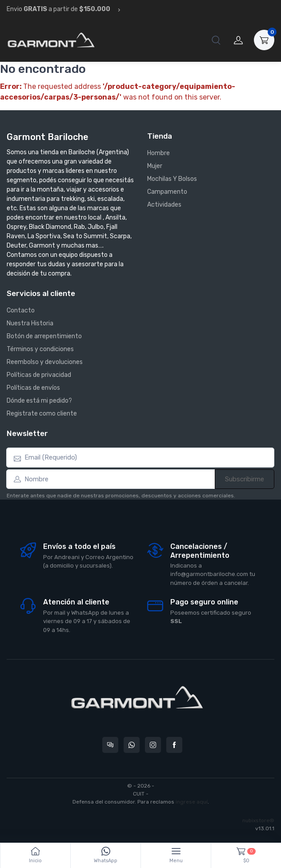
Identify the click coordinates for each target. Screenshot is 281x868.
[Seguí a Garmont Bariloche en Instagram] (153, 745)
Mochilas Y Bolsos (172, 179)
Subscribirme (245, 479)
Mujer (155, 166)
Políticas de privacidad (39, 375)
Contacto (21, 310)
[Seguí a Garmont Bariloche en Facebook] (174, 745)
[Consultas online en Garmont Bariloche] (110, 745)
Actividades (164, 205)
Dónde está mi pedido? (39, 401)
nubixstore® (258, 820)
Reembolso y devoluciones (45, 362)
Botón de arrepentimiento (44, 336)
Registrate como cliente (42, 414)
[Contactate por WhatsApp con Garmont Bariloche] (132, 745)
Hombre (159, 153)
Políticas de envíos (33, 388)
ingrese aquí (192, 802)
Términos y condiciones (40, 349)
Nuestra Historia (30, 323)
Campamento (167, 192)
